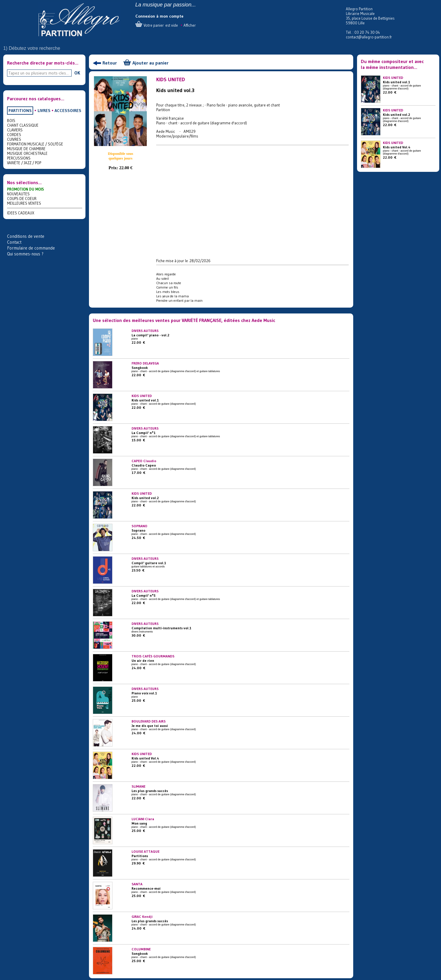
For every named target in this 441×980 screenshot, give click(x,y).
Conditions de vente (26, 236)
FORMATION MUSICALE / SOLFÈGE (35, 144)
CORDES (14, 135)
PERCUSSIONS (19, 158)
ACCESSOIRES (68, 111)
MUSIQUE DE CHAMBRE (26, 149)
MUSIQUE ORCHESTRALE (27, 153)
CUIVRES (14, 139)
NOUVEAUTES (18, 194)
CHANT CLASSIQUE (23, 125)
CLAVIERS (15, 130)
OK (77, 73)
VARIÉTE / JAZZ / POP (24, 163)
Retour (110, 63)
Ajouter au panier (150, 63)
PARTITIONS (20, 111)
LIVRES (44, 111)
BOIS (11, 121)
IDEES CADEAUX (21, 213)
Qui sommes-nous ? (25, 254)
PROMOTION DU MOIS (26, 189)
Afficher (190, 25)
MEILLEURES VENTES (24, 203)
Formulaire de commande (31, 248)
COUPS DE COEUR (22, 199)
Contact (14, 242)
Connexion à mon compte (159, 16)
